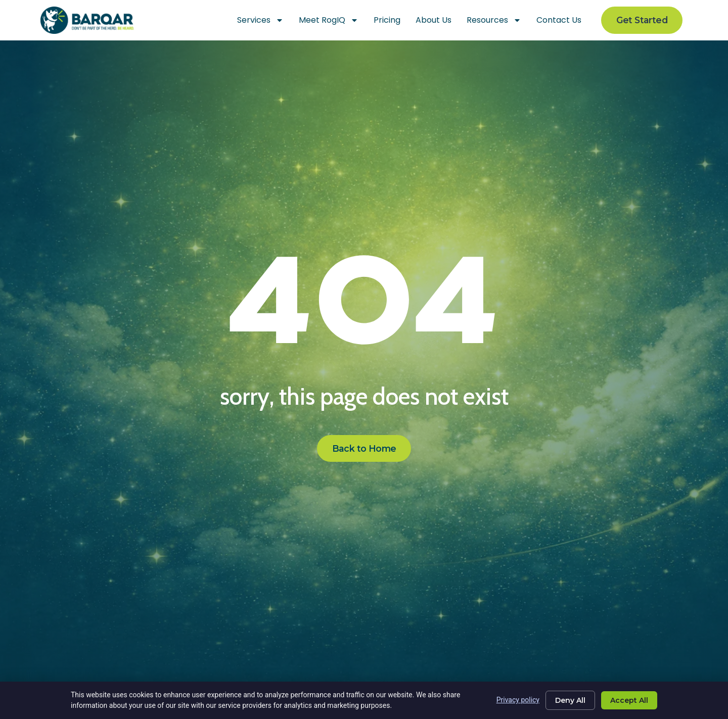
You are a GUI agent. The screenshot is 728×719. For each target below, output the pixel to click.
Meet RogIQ (329, 20)
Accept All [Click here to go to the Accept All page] (629, 700)
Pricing (387, 20)
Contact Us (559, 20)
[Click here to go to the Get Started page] (642, 20)
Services (260, 20)
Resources (494, 20)
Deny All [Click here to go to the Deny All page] (570, 700)
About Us (434, 20)
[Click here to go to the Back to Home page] (364, 449)
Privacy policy (518, 700)
